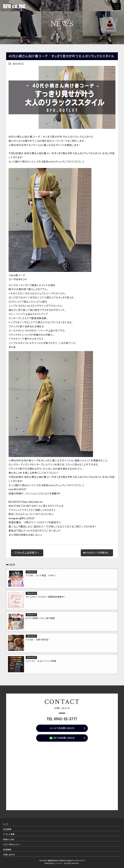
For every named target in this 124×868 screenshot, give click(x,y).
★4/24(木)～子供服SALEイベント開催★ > (98, 553)
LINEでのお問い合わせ (62, 738)
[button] (117, 7)
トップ (6, 824)
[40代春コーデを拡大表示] (50, 271)
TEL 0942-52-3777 (62, 719)
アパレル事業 (9, 834)
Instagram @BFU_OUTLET (22, 518)
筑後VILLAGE (9, 839)
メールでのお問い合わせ (62, 728)
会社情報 (7, 829)
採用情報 (7, 850)
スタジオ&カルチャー (12, 845)
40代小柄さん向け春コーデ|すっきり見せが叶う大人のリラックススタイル (63, 153)
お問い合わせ (9, 855)
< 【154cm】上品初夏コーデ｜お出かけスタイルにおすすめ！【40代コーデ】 (28, 553)
